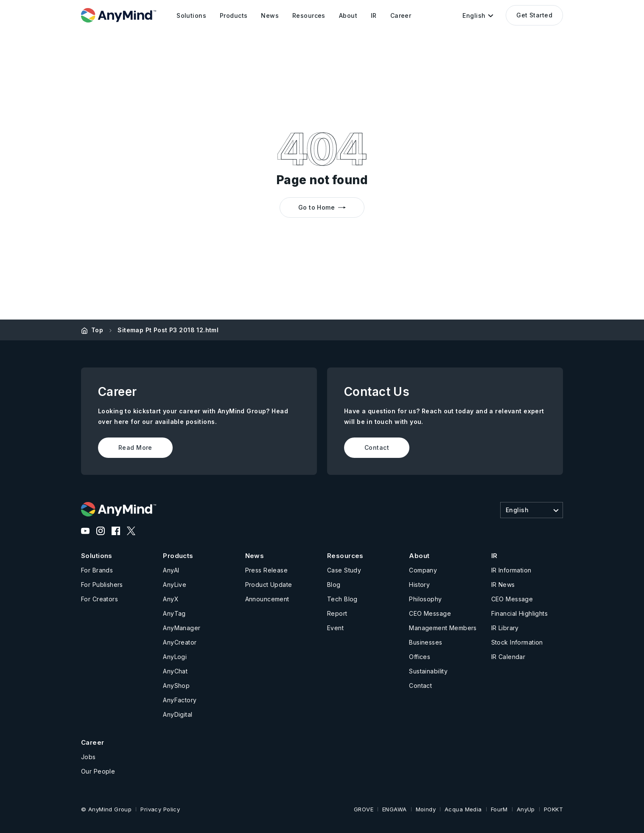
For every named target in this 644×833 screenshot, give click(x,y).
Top (97, 330)
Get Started (534, 15)
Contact (377, 447)
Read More (135, 447)
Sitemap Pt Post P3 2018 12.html (168, 330)
